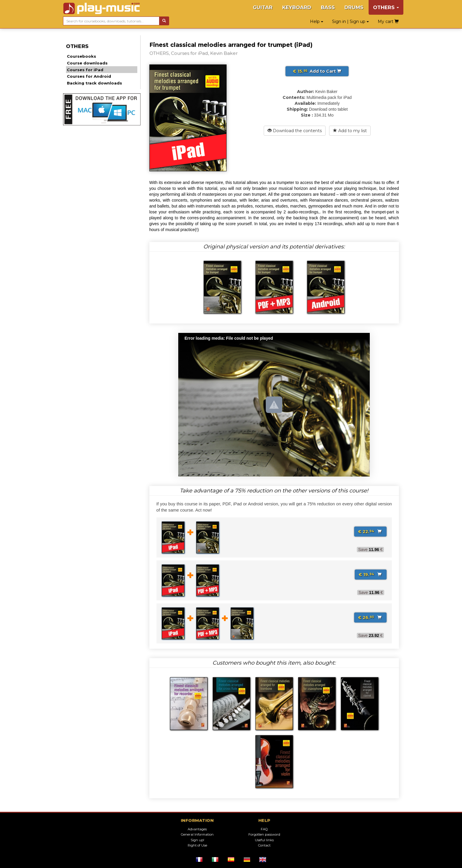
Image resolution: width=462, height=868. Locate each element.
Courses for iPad (85, 70)
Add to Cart (317, 71)
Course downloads (87, 63)
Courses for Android (89, 76)
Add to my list (350, 131)
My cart (388, 21)
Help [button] (317, 21)
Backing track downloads (94, 83)
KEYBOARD (297, 7)
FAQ (264, 829)
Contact (264, 845)
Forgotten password (264, 834)
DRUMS (354, 7)
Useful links (264, 840)
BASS (328, 7)
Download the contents (295, 131)
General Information (197, 834)
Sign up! (197, 840)
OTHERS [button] (386, 7)
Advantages (197, 829)
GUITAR (263, 7)
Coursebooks (81, 56)
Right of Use (197, 845)
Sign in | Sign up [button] (350, 21)
